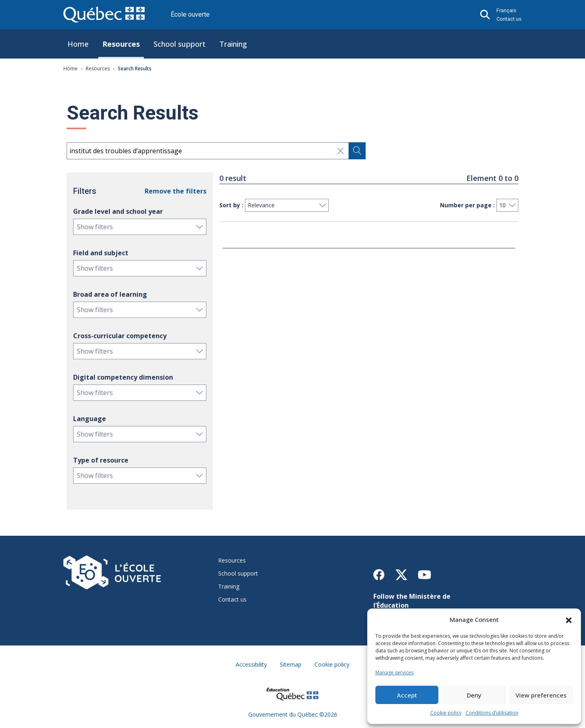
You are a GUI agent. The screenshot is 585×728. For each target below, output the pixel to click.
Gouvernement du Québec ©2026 (293, 714)
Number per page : (467, 205)
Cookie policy (446, 713)
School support (180, 44)
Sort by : (231, 205)
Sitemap (291, 664)
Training (233, 44)
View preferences (541, 695)
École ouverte (190, 14)
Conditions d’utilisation (492, 713)
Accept (407, 695)
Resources (121, 44)
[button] (569, 619)
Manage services (394, 673)
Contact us (509, 19)
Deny (474, 695)
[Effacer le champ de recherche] (340, 151)
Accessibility (251, 664)
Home (78, 44)
